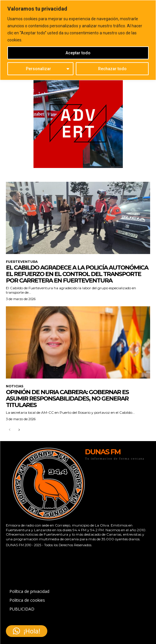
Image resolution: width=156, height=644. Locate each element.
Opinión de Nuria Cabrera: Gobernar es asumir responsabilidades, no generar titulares (67, 398)
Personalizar (38, 69)
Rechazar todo (112, 69)
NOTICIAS (15, 386)
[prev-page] (10, 430)
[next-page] (19, 430)
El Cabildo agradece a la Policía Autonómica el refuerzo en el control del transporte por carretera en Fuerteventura (77, 274)
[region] (78, 40)
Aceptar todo (78, 53)
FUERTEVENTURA (22, 262)
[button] (27, 631)
